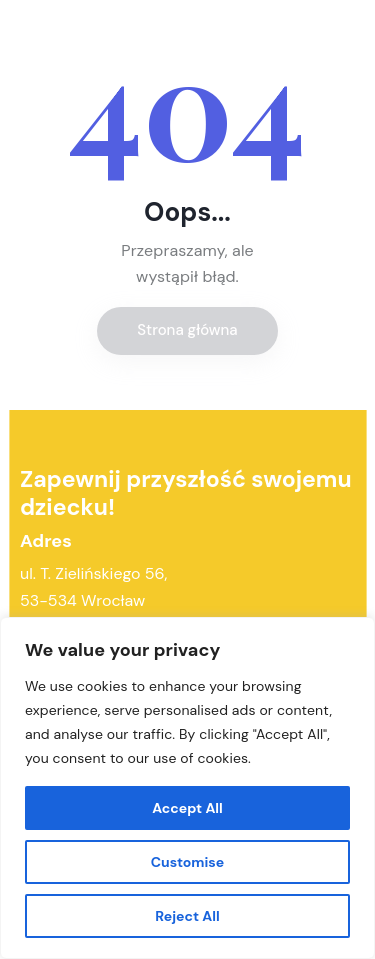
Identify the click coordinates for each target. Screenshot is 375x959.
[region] (187, 788)
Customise (188, 862)
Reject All (187, 916)
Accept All (187, 808)
